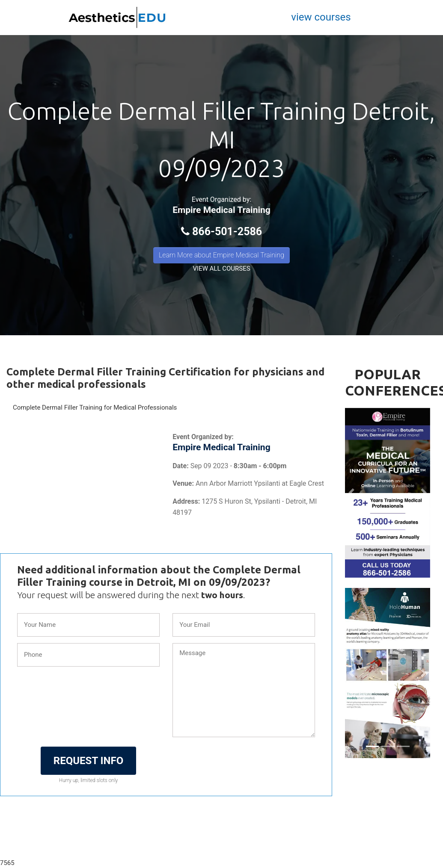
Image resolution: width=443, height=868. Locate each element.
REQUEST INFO (88, 761)
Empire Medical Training (221, 210)
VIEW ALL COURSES (221, 269)
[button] (351, 493)
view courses (321, 17)
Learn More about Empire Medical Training (221, 255)
